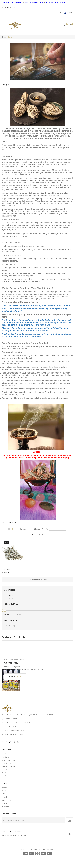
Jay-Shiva (37, 849)
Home (4, 37)
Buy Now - (15, 676)
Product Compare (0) (9, 522)
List (17, 529)
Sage (10, 37)
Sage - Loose (6, 569)
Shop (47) (9, 598)
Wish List (5, 803)
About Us (5, 754)
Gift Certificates (7, 791)
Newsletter (5, 806)
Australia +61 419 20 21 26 (34, 3)
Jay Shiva (10, 626)
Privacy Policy (6, 763)
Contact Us (5, 770)
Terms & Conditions (8, 766)
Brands (4, 788)
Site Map (5, 776)
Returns (4, 773)
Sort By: (45, 529)
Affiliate (4, 794)
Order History (6, 800)
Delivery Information (9, 760)
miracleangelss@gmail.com (56, 3)
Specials (5, 797)
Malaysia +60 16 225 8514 (13, 3)
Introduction (6, 757)
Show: (34, 534)
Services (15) (11, 595)
